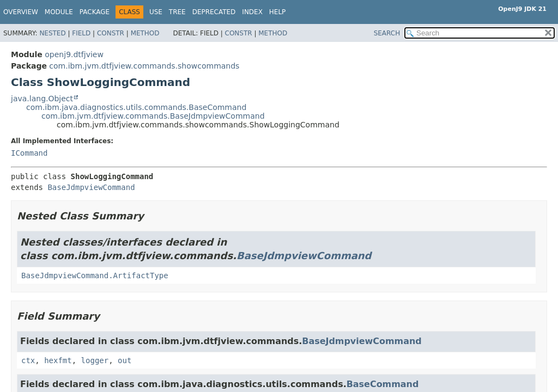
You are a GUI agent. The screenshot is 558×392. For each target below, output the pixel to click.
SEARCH (387, 33)
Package (95, 12)
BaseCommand (383, 384)
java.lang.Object (42, 99)
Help (278, 12)
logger (95, 360)
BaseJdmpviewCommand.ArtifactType (95, 275)
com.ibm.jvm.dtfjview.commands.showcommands (144, 66)
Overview (21, 12)
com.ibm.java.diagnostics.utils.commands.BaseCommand (136, 107)
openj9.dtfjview (74, 54)
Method (145, 33)
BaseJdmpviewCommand (91, 187)
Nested (52, 33)
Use (156, 12)
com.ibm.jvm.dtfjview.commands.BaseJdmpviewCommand (153, 116)
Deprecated (214, 12)
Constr (111, 33)
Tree (177, 12)
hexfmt (58, 360)
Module (59, 12)
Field (81, 33)
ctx (28, 360)
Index (252, 12)
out (125, 360)
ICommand (29, 153)
